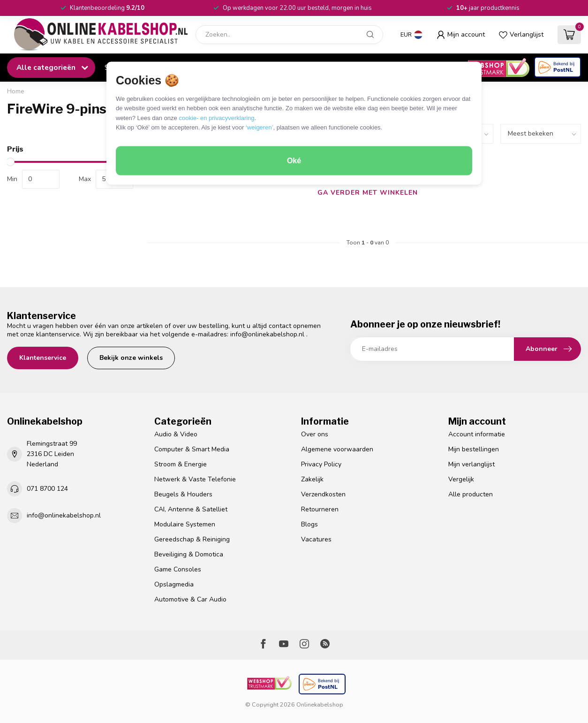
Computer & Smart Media (192, 449)
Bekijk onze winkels (131, 358)
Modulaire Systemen (185, 524)
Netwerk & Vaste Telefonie (195, 479)
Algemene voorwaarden (337, 449)
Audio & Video (176, 434)
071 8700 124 (47, 489)
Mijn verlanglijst (471, 464)
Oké (294, 161)
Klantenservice (43, 358)
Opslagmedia (174, 584)
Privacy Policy (321, 464)
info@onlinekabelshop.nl (267, 334)
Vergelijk (461, 479)
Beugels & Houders (183, 494)
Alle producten (471, 494)
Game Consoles (178, 569)
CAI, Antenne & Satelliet (191, 509)
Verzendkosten (323, 494)
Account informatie (477, 434)
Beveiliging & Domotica (189, 554)
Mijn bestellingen (474, 449)
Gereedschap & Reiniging (192, 539)
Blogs (309, 524)
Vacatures (316, 539)
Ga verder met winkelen (368, 193)
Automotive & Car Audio (190, 599)
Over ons (315, 434)
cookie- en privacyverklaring (216, 118)
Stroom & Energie (181, 464)
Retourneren (320, 509)
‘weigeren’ (260, 127)
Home (16, 91)
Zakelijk (312, 479)
